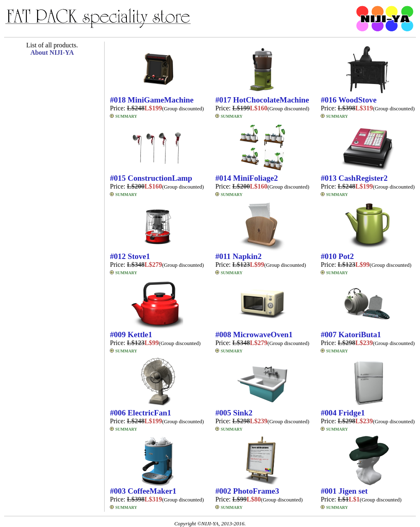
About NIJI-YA (52, 52)
